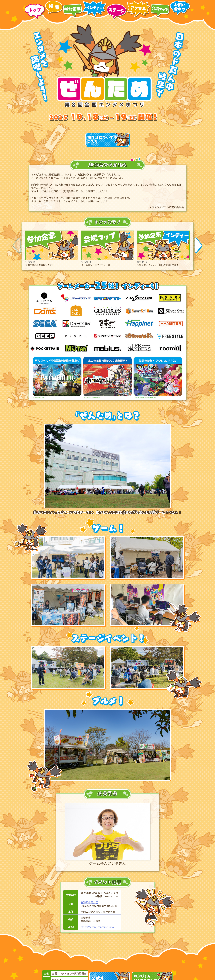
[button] (199, 245)
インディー (154, 265)
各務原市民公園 (89, 902)
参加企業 (142, 265)
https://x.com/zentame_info (97, 927)
